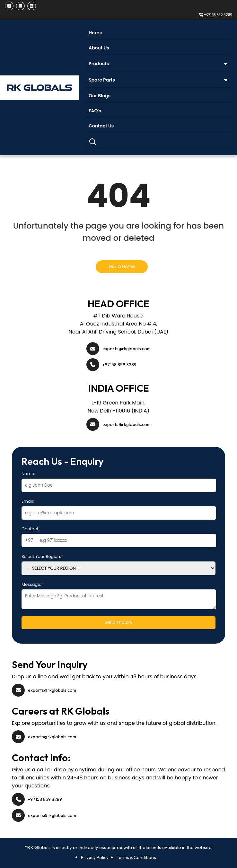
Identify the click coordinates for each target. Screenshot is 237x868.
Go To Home (122, 267)
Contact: (31, 529)
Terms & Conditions (136, 857)
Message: (32, 584)
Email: (29, 501)
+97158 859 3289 (216, 15)
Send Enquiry (119, 623)
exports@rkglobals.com (127, 349)
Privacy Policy (95, 857)
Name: (28, 474)
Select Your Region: (42, 556)
